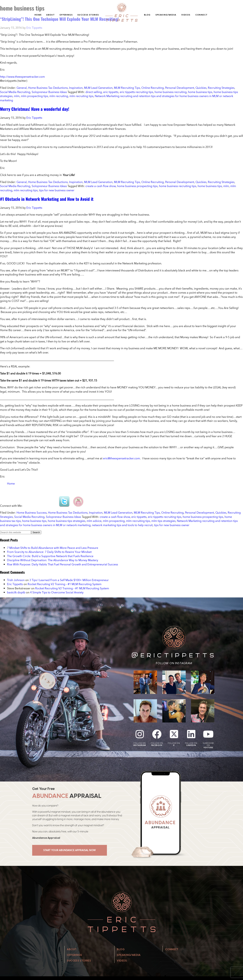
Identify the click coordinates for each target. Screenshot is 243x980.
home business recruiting (171, 92)
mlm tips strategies (163, 521)
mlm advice (94, 521)
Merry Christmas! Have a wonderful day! (35, 109)
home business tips (200, 92)
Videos (186, 15)
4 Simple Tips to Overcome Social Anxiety (57, 592)
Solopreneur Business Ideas (49, 92)
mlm (17, 96)
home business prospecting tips (137, 186)
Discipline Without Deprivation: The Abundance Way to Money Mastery (53, 560)
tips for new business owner (57, 190)
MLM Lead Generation (98, 88)
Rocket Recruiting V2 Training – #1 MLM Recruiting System (65, 584)
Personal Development (180, 88)
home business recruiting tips (178, 186)
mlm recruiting (59, 96)
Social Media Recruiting (15, 92)
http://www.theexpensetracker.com (22, 77)
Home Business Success (32, 513)
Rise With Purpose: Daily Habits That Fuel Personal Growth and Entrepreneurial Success (63, 564)
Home (38, 15)
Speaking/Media (166, 15)
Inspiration (76, 88)
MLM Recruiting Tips (127, 88)
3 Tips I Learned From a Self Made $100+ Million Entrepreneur (69, 580)
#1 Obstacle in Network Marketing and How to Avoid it (47, 199)
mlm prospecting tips (34, 96)
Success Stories (88, 15)
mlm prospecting (114, 521)
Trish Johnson (16, 580)
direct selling (94, 92)
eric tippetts (111, 92)
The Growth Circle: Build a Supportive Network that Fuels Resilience (50, 556)
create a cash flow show (101, 186)
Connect (202, 15)
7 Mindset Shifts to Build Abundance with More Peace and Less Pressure (53, 548)
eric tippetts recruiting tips (136, 92)
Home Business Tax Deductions (48, 88)
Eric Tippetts (15, 584)
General (22, 88)
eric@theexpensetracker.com (121, 458)
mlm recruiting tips (81, 96)
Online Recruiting (153, 88)
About (50, 15)
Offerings (66, 15)
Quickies (201, 88)
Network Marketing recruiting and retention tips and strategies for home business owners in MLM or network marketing (117, 98)
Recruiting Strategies (221, 88)
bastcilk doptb (16, 592)
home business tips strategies (67, 521)
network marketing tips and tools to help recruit (122, 525)
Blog (147, 15)
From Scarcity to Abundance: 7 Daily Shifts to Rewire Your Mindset (49, 552)
